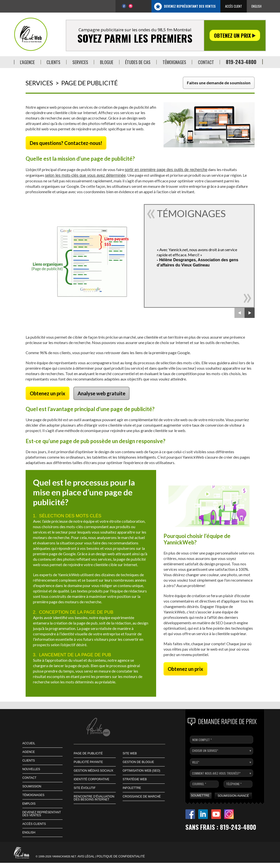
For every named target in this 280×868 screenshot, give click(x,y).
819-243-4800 (241, 62)
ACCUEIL (29, 743)
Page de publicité (88, 753)
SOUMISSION (32, 786)
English (256, 6)
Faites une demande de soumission (219, 83)
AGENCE (29, 752)
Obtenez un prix (235, 35)
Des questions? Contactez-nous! (66, 143)
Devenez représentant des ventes (190, 6)
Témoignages (33, 795)
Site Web (130, 753)
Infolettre (132, 788)
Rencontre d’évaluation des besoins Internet (94, 798)
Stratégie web (135, 779)
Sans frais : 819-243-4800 (221, 827)
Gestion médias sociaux (93, 771)
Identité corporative (91, 779)
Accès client (234, 6)
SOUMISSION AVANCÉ (233, 796)
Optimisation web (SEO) (141, 771)
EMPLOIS (29, 804)
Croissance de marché (142, 797)
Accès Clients (34, 824)
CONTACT (29, 778)
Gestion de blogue (138, 762)
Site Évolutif (85, 788)
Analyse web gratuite (101, 393)
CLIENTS (29, 761)
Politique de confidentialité (121, 856)
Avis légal (86, 856)
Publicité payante (88, 762)
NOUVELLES (31, 769)
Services (39, 83)
